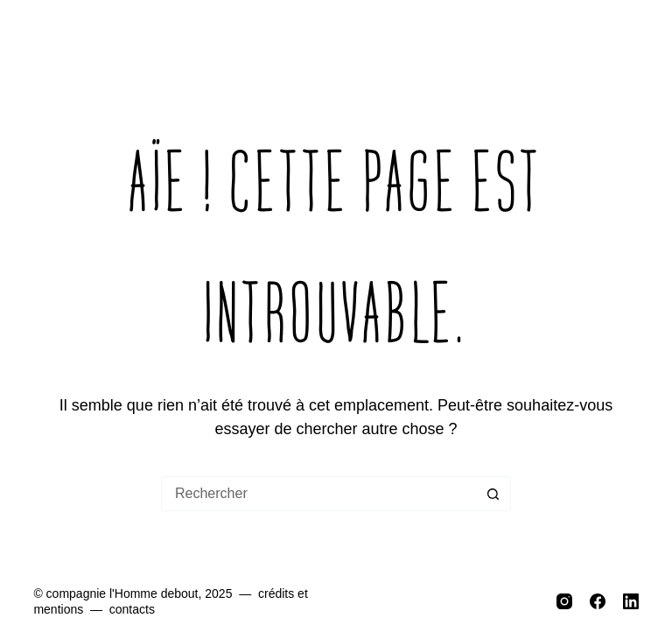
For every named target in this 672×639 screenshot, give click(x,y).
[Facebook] (598, 601)
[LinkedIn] (631, 601)
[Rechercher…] (318, 494)
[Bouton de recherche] (493, 494)
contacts (132, 609)
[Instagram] (564, 601)
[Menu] (626, 44)
